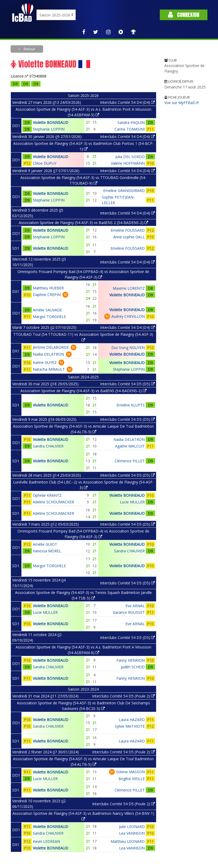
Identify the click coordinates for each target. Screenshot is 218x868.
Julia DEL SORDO (130, 157)
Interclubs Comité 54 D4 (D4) (127, 102)
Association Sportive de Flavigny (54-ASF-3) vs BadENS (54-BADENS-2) (83, 391)
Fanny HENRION (131, 660)
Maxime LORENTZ (129, 288)
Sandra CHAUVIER (48, 446)
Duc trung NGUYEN (128, 348)
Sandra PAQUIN (131, 122)
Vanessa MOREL (47, 551)
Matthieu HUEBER (48, 288)
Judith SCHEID (133, 667)
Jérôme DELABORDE (51, 347)
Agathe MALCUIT (130, 446)
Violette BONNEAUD (51, 122)
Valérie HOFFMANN (128, 163)
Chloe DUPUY (45, 163)
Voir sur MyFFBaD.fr (182, 103)
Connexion (184, 15)
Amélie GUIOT (45, 544)
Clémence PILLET (130, 461)
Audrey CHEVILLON (128, 316)
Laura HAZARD (132, 720)
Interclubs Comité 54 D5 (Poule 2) (123, 696)
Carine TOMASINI (130, 129)
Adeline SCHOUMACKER (53, 502)
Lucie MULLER (132, 502)
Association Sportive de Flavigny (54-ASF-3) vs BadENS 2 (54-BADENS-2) (83, 223)
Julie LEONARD (132, 827)
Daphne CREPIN (47, 295)
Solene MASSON (130, 772)
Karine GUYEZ (45, 362)
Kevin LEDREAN (46, 841)
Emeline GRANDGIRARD (124, 191)
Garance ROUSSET (129, 612)
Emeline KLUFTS (131, 405)
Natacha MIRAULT (49, 369)
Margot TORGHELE (49, 317)
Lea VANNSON (132, 833)
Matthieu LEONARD (128, 841)
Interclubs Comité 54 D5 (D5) (127, 384)
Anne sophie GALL (129, 237)
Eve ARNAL (135, 606)
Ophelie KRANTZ (47, 495)
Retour (29, 49)
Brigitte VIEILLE (132, 779)
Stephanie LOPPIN (49, 129)
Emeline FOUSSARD (128, 230)
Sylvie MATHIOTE (130, 726)
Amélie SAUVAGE (47, 310)
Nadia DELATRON (48, 354)
